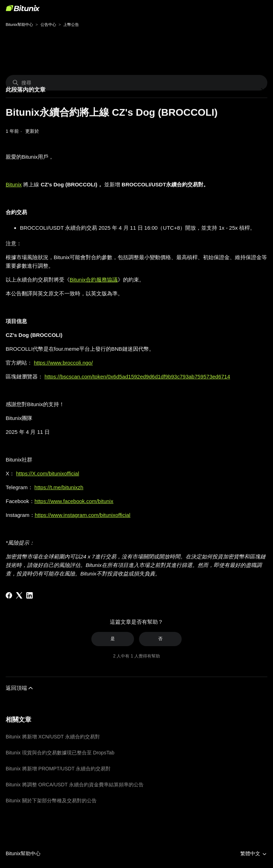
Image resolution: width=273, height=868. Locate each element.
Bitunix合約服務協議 (94, 280)
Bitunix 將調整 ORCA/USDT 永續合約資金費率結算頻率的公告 (75, 785)
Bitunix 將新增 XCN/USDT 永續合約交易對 (53, 737)
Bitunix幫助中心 (19, 24)
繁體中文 (254, 854)
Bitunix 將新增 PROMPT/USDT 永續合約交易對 (58, 769)
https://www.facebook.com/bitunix (74, 501)
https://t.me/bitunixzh (59, 487)
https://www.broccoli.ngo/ (63, 363)
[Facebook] (9, 595)
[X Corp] (19, 595)
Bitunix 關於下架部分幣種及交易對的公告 (51, 801)
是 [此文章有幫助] (113, 639)
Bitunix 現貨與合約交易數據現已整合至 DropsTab (60, 753)
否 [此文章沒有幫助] (160, 639)
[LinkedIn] (30, 595)
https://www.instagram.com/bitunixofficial (83, 515)
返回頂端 (20, 688)
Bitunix (14, 184)
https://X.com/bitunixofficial (47, 473)
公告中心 (48, 24)
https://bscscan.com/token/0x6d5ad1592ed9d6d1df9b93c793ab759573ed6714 (137, 376)
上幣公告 (71, 24)
